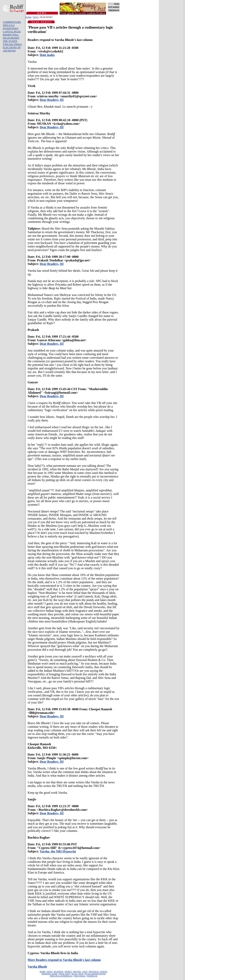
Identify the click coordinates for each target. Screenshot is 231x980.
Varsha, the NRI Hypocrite (58, 851)
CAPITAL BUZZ (12, 31)
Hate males (47, 55)
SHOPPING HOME (50, 974)
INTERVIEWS (11, 28)
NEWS (36, 17)
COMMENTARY (12, 22)
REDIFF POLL (11, 35)
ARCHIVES (9, 51)
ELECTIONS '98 (12, 47)
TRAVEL (104, 972)
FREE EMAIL (80, 976)
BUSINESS (58, 972)
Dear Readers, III (52, 100)
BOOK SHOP (64, 974)
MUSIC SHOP (77, 974)
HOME (29, 17)
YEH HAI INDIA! (12, 44)
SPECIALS (9, 25)
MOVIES (77, 972)
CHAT (85, 972)
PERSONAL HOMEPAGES (61, 976)
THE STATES (10, 41)
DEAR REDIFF (11, 38)
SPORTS (68, 972)
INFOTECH (94, 972)
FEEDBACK (92, 976)
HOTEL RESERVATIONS (95, 974)
